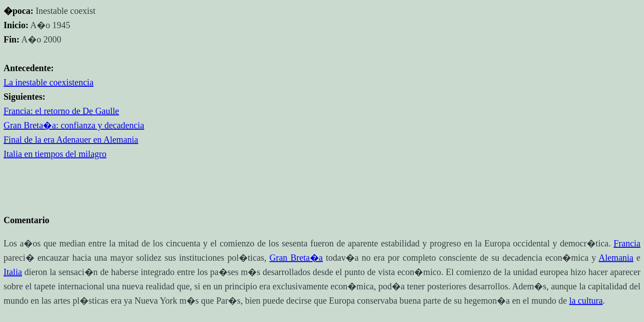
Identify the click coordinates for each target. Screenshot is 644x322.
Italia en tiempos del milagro (55, 154)
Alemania (616, 258)
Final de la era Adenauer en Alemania (71, 140)
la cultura (586, 301)
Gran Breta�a (296, 258)
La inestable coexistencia (49, 82)
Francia (627, 243)
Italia (13, 272)
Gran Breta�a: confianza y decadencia (74, 125)
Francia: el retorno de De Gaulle (61, 111)
